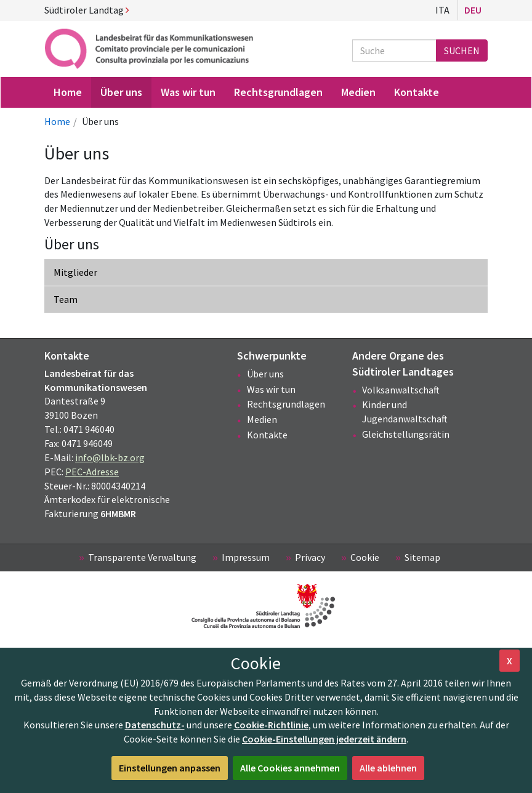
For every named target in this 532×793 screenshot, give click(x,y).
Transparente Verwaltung (142, 557)
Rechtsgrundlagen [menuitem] (278, 92)
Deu (473, 10)
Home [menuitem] (68, 92)
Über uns (265, 374)
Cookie (365, 557)
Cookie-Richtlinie (271, 725)
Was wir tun (271, 389)
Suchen (462, 50)
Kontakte (267, 435)
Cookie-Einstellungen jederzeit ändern (324, 739)
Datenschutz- (155, 725)
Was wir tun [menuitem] (188, 92)
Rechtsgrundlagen (286, 404)
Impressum (246, 557)
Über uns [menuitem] (121, 92)
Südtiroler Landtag (87, 10)
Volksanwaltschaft (401, 390)
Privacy (310, 557)
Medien (262, 419)
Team (66, 299)
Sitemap (422, 557)
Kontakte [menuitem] (417, 92)
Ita (442, 10)
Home (57, 121)
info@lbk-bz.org (110, 457)
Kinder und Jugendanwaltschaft (405, 412)
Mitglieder (75, 272)
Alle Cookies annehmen (290, 768)
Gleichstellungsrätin (406, 434)
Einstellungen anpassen (170, 768)
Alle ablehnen (388, 768)
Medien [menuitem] (358, 92)
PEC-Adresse (92, 472)
